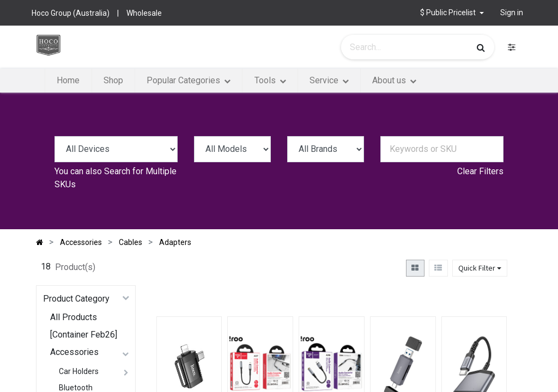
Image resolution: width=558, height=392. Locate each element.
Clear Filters (480, 171)
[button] (452, 13)
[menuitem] (68, 81)
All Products (74, 317)
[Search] (481, 47)
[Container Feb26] (84, 335)
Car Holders (79, 371)
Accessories (74, 352)
